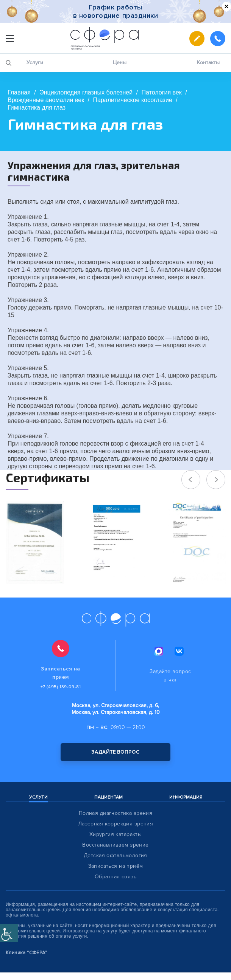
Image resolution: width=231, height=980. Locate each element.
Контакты (208, 63)
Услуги (35, 63)
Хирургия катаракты (116, 834)
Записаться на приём (116, 866)
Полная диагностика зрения (116, 813)
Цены (120, 63)
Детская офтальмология (115, 855)
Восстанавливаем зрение (115, 845)
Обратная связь (115, 877)
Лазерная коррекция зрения (116, 824)
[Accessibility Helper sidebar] (9, 933)
